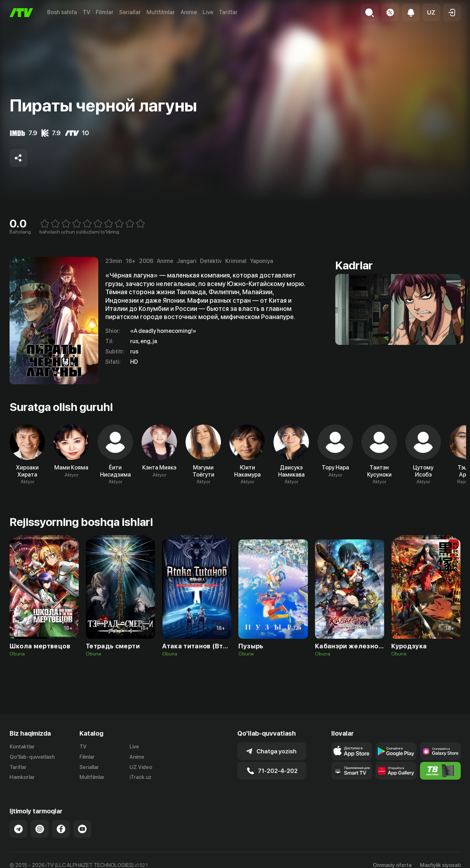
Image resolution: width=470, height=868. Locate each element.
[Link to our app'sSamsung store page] (440, 751)
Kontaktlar (22, 747)
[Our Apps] (352, 771)
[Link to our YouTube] (82, 829)
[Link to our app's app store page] (352, 751)
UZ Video (141, 767)
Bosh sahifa (62, 12)
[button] (431, 12)
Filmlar (105, 12)
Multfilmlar (161, 12)
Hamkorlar (22, 777)
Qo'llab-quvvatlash (32, 757)
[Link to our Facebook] (61, 829)
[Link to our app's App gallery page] (396, 771)
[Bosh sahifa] (21, 13)
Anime (189, 12)
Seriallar (130, 12)
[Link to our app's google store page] (396, 751)
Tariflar (228, 12)
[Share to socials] (18, 158)
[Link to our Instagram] (40, 829)
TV (86, 12)
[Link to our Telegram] (18, 829)
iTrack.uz (140, 777)
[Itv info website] (440, 771)
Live (208, 12)
